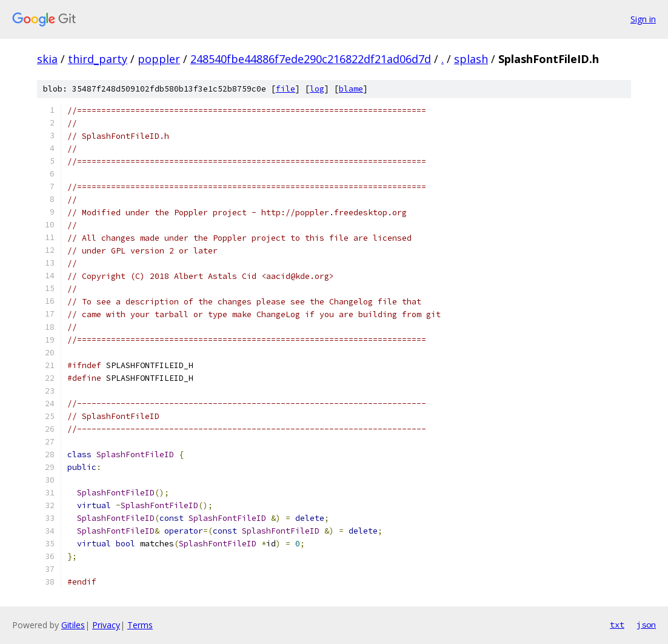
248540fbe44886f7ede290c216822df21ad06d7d (311, 59)
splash (471, 59)
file (286, 89)
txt (617, 625)
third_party (98, 59)
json (646, 625)
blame (351, 89)
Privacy (106, 625)
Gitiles (73, 625)
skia (47, 59)
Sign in (643, 19)
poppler (159, 59)
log (317, 89)
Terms (140, 625)
